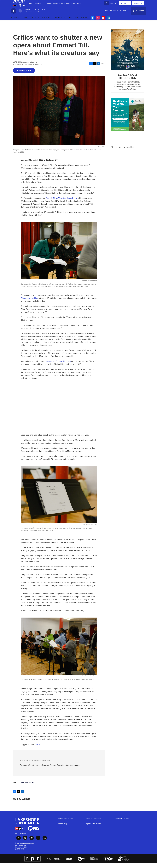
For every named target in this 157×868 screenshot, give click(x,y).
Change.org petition (29, 303)
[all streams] (138, 16)
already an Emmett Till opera (58, 366)
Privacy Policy (62, 829)
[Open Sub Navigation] (19, 23)
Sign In (114, 6)
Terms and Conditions (94, 824)
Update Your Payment (78, 23)
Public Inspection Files (65, 824)
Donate (141, 6)
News (35, 23)
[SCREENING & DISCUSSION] (128, 55)
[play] (14, 16)
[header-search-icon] (107, 6)
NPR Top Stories (27, 787)
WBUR (38, 749)
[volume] (20, 16)
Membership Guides (122, 824)
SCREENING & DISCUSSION (128, 81)
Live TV (125, 6)
